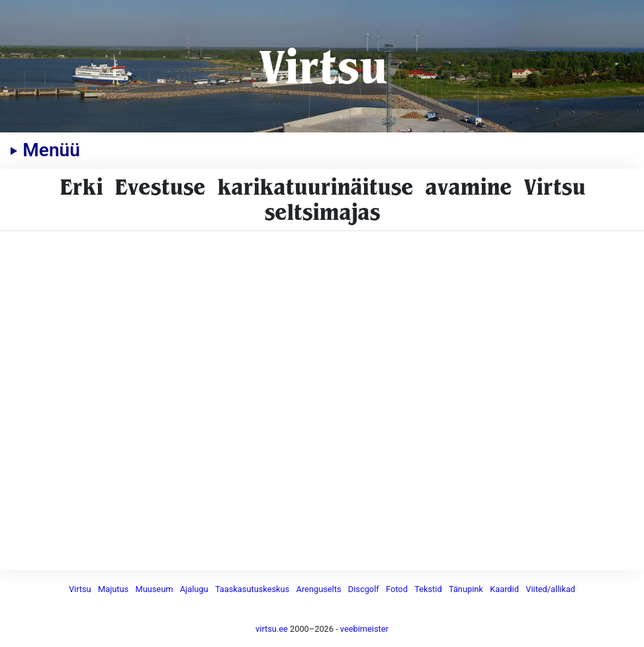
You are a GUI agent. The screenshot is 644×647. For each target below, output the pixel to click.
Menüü (45, 150)
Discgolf (364, 589)
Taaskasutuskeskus (252, 589)
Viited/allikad (550, 589)
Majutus (113, 589)
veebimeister (364, 629)
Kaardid (504, 589)
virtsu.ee (272, 629)
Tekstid (428, 589)
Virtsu (322, 66)
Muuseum (154, 589)
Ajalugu (194, 589)
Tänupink (466, 589)
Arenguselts (319, 589)
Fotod (397, 589)
